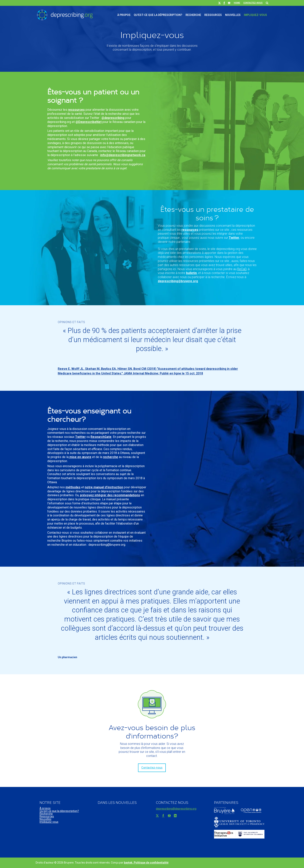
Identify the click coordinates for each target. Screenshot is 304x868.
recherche (111, 457)
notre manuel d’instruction (104, 487)
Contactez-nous (253, 3)
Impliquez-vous (255, 15)
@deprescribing (113, 118)
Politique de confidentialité (151, 863)
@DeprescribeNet (89, 122)
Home (237, 3)
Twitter (234, 238)
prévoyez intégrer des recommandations (110, 495)
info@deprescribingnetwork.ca (123, 155)
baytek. (129, 863)
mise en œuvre (80, 457)
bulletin (191, 273)
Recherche (193, 15)
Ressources (213, 15)
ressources (76, 110)
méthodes (73, 487)
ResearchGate (101, 437)
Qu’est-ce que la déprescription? (158, 15)
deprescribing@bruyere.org (178, 281)
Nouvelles (233, 15)
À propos (124, 15)
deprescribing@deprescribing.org (176, 809)
